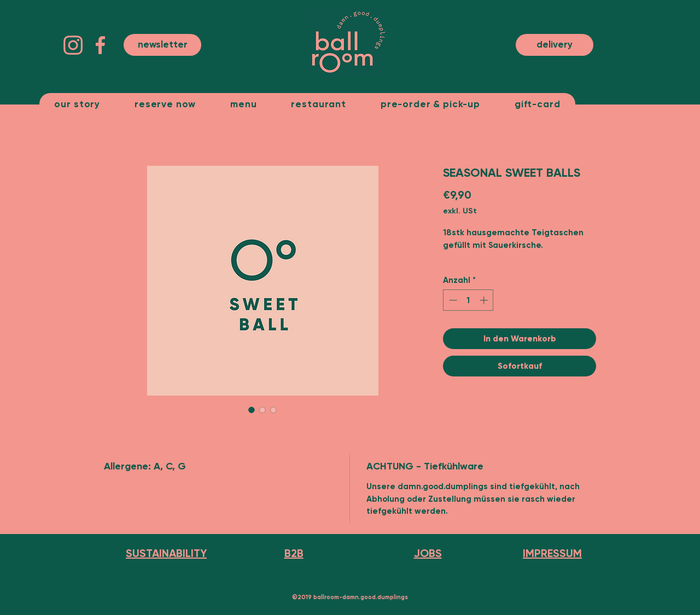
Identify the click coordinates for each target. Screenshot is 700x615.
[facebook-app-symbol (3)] (100, 45)
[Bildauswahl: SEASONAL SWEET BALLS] (252, 410)
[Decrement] (452, 300)
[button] (162, 45)
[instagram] (73, 45)
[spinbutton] (468, 300)
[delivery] (555, 45)
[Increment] (485, 300)
